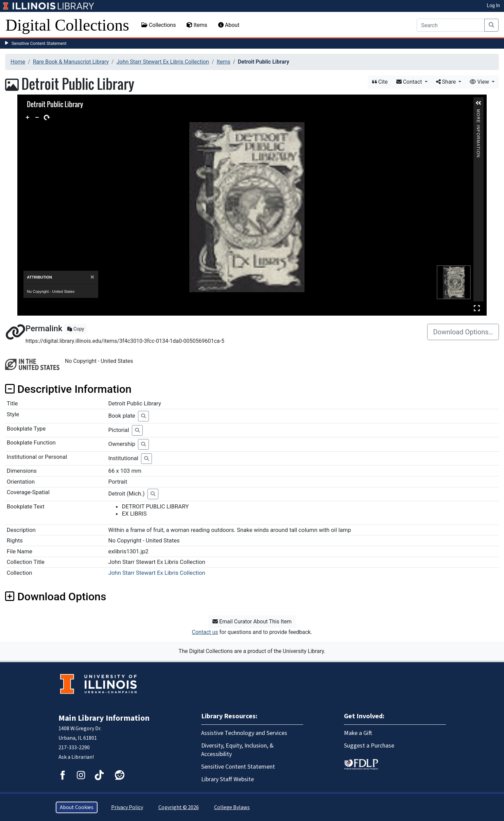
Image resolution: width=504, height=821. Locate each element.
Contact (410, 82)
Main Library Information (104, 718)
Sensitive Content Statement (39, 43)
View (480, 82)
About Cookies (77, 807)
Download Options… (463, 332)
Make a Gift (358, 733)
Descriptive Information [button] (68, 389)
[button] (479, 103)
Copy (76, 329)
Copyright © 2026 (179, 807)
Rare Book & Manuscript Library (71, 62)
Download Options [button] (56, 597)
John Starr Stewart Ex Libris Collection (163, 62)
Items (197, 25)
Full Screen (477, 308)
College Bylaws (232, 807)
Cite (380, 82)
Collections (159, 25)
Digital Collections (67, 25)
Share (447, 82)
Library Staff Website (228, 779)
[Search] (451, 25)
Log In (493, 5)
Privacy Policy (127, 807)
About (229, 25)
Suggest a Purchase (369, 746)
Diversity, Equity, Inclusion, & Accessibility (237, 750)
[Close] (92, 277)
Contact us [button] (205, 632)
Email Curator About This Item (252, 622)
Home (18, 62)
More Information (478, 112)
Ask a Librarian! (76, 757)
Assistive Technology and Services (244, 733)
